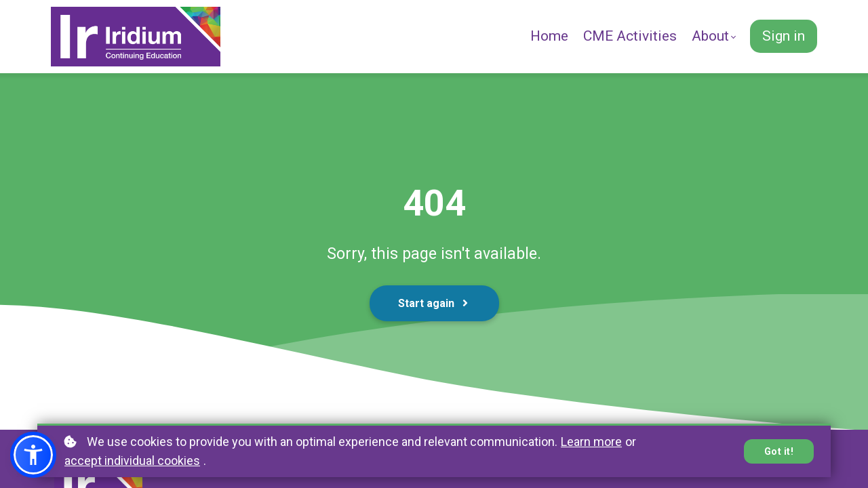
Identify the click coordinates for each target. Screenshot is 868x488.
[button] (33, 455)
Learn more (591, 442)
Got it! (779, 451)
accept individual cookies (132, 461)
